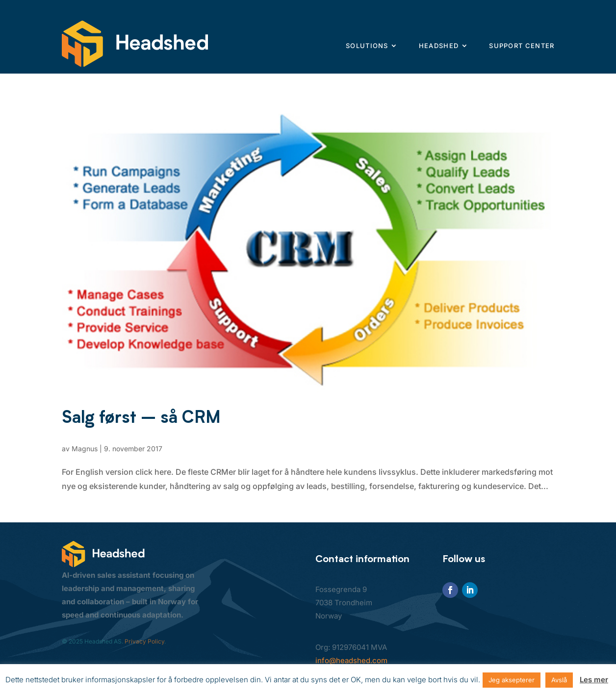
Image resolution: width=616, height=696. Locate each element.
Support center (522, 46)
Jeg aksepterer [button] (512, 680)
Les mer (594, 680)
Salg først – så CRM (141, 417)
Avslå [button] (559, 680)
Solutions (367, 46)
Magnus (85, 449)
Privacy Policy (144, 641)
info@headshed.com (351, 660)
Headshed (439, 46)
